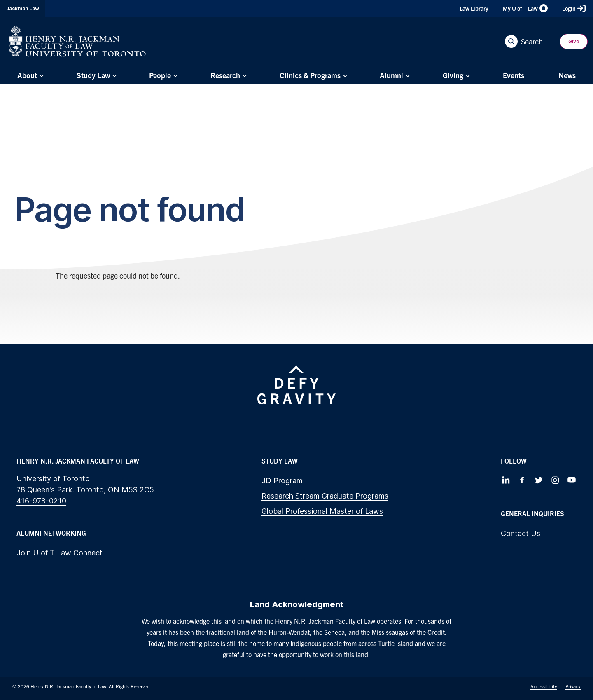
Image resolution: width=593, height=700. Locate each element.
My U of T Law (525, 8)
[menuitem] (30, 75)
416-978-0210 (41, 501)
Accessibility (544, 686)
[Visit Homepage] (77, 41)
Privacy (573, 686)
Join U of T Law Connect (60, 553)
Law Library (474, 8)
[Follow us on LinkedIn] (506, 480)
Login (574, 8)
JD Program (282, 481)
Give (574, 41)
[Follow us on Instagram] (555, 480)
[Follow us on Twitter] (539, 480)
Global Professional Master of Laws (322, 511)
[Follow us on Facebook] (522, 480)
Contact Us (521, 533)
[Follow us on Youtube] (572, 480)
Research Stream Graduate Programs (325, 496)
